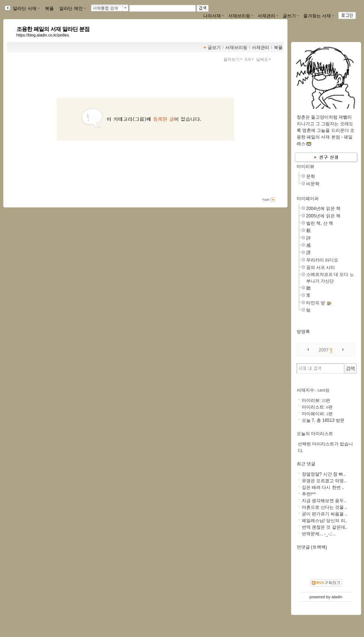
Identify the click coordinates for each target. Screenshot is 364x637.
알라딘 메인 (72, 8)
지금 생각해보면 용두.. (324, 501)
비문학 (313, 184)
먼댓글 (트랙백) (312, 547)
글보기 (214, 48)
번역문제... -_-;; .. (319, 534)
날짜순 (264, 59)
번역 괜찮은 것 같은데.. (325, 527)
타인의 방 (316, 303)
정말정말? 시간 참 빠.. (324, 474)
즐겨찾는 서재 (319, 16)
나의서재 (213, 16)
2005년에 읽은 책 (323, 216)
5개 (250, 59)
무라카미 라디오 (322, 260)
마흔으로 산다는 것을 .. (325, 507)
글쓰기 (291, 16)
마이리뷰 (305, 167)
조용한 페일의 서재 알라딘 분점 (53, 29)
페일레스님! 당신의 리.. (325, 521)
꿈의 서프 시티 (321, 267)
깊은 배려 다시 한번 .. (323, 487)
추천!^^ (309, 494)
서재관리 (268, 16)
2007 (324, 350)
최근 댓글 (306, 464)
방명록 (303, 332)
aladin (337, 597)
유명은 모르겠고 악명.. (324, 481)
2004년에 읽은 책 (323, 209)
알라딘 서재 (26, 8)
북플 (50, 8)
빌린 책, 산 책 (320, 223)
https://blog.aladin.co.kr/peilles (43, 35)
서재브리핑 (241, 16)
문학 (311, 176)
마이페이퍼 (308, 199)
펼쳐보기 (234, 59)
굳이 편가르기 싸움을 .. (325, 514)
